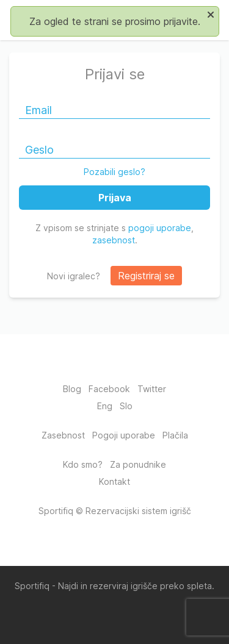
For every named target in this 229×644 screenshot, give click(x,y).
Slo (126, 406)
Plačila (175, 435)
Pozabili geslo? (114, 172)
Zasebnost (63, 435)
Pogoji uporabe (124, 435)
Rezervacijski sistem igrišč (138, 511)
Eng (105, 406)
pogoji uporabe (160, 228)
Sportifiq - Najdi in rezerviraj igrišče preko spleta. (114, 586)
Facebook (109, 389)
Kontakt (114, 481)
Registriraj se (146, 276)
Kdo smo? (83, 464)
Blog (72, 389)
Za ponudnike (138, 464)
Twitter (152, 389)
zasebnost (114, 240)
